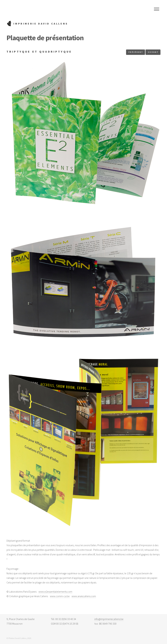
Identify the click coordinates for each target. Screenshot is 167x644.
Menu (157, 9)
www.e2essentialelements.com (55, 592)
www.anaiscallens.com (84, 596)
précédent (136, 52)
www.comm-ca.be (60, 596)
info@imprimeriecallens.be (109, 619)
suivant (153, 52)
